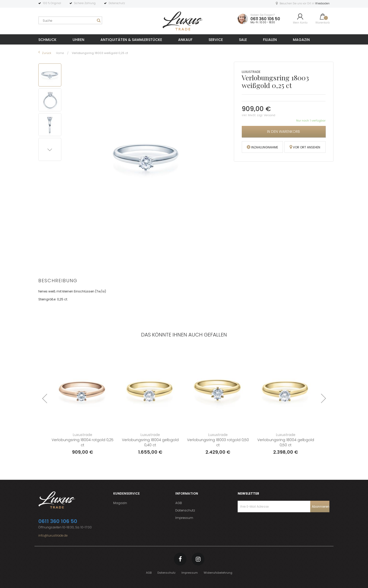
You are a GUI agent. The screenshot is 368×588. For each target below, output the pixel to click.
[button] (51, 99)
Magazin (120, 503)
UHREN (78, 40)
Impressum (184, 518)
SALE (243, 40)
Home (60, 53)
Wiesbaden (322, 3)
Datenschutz (185, 510)
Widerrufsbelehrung (218, 573)
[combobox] (70, 20)
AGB (179, 503)
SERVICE (216, 40)
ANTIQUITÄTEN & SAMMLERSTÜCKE (131, 40)
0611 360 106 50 (265, 19)
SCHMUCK (47, 40)
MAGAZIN (301, 40)
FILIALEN (270, 40)
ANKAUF (185, 40)
